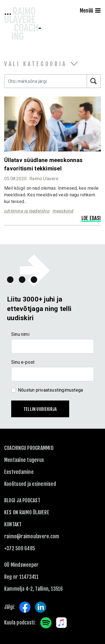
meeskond (63, 211)
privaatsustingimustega (60, 390)
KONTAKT (13, 524)
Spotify (46, 623)
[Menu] (98, 11)
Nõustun (50, 390)
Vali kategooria (36, 64)
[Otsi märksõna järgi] (46, 81)
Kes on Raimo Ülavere (27, 512)
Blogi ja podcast (22, 500)
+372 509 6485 (20, 548)
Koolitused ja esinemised (30, 484)
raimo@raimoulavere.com (32, 536)
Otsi (94, 81)
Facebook (25, 607)
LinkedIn (41, 607)
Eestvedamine (19, 472)
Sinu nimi (20, 334)
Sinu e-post (23, 362)
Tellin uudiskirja (40, 409)
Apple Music (62, 623)
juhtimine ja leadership (27, 211)
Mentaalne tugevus (24, 460)
